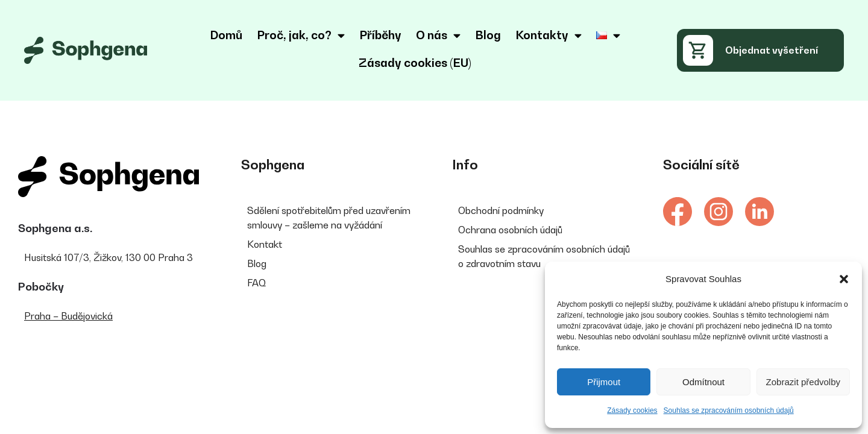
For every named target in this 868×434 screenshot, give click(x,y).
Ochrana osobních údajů (510, 230)
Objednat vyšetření (772, 50)
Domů (226, 35)
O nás (438, 35)
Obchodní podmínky (501, 210)
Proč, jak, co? (301, 35)
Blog (488, 35)
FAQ (256, 283)
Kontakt (265, 244)
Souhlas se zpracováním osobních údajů (729, 410)
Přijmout (604, 382)
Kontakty (549, 35)
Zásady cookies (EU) (415, 63)
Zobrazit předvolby (803, 382)
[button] (844, 279)
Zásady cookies (632, 410)
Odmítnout (703, 382)
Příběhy (380, 35)
